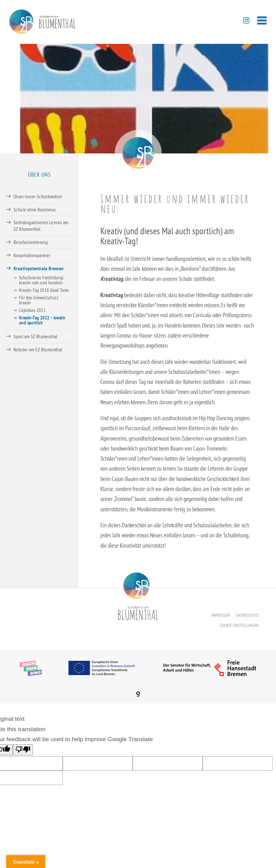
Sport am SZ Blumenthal (36, 336)
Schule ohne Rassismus (34, 209)
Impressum (221, 615)
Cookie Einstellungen (239, 625)
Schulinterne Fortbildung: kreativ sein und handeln (42, 280)
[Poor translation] (23, 750)
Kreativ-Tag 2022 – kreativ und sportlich (42, 320)
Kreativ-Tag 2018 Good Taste (44, 290)
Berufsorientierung (31, 242)
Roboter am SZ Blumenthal (38, 349)
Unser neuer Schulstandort (38, 196)
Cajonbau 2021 (32, 310)
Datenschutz (247, 615)
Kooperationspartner (32, 255)
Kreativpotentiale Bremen (39, 268)
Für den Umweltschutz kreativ (39, 300)
